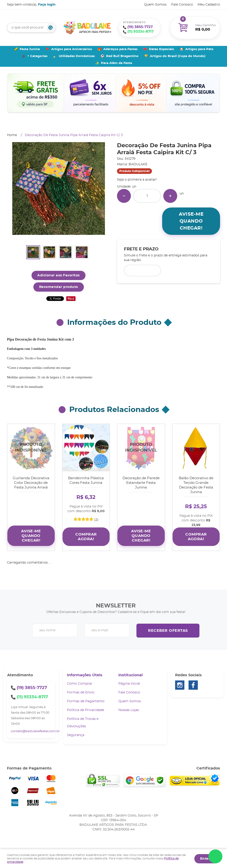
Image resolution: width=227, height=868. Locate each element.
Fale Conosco (182, 5)
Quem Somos (155, 5)
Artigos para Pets (199, 49)
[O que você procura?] (50, 28)
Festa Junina (30, 49)
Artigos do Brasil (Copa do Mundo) (178, 56)
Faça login (47, 5)
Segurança (76, 735)
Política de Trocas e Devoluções (83, 723)
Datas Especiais (161, 49)
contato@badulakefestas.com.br (35, 731)
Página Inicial (129, 684)
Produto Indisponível (31, 448)
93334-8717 (140, 32)
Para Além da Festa (117, 63)
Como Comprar (80, 684)
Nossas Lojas (129, 710)
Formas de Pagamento (86, 701)
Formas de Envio (81, 692)
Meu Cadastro (209, 5)
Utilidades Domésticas (77, 56)
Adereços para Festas (120, 49)
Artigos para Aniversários (72, 49)
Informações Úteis (85, 675)
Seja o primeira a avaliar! (137, 180)
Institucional (131, 675)
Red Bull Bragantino (122, 56)
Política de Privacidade (85, 710)
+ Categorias (37, 56)
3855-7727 (140, 27)
